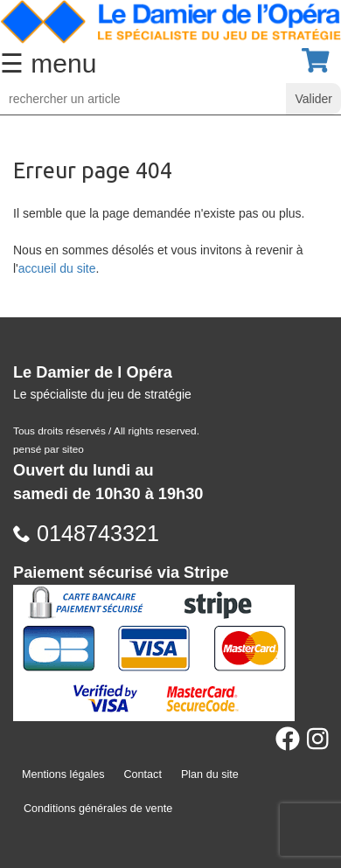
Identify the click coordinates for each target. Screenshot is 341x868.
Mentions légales (63, 774)
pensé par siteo (49, 449)
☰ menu (48, 63)
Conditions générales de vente (98, 809)
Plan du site (210, 774)
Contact (143, 774)
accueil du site (57, 268)
